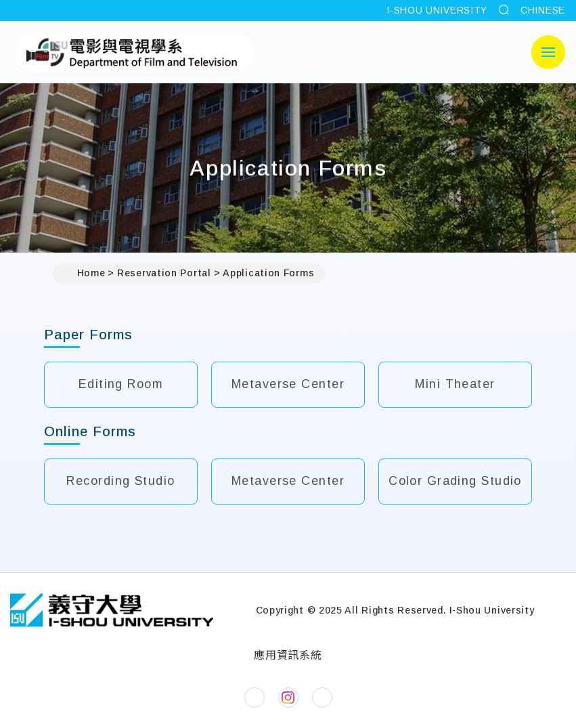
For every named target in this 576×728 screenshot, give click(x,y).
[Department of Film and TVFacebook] (254, 698)
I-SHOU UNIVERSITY (437, 10)
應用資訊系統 (288, 655)
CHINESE (543, 10)
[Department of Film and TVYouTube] (322, 698)
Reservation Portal (164, 273)
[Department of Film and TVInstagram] (288, 698)
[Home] (112, 610)
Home (85, 274)
